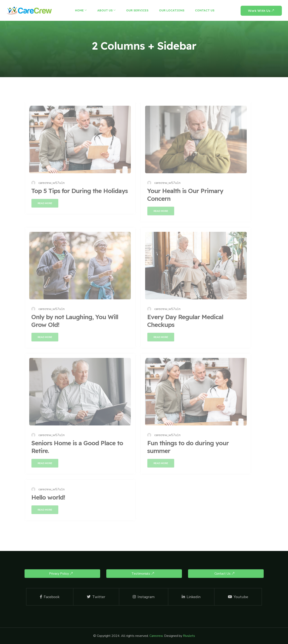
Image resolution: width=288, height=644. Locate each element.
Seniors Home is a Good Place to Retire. (77, 447)
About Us (105, 10)
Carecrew (156, 636)
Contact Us (205, 10)
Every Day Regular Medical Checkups (185, 321)
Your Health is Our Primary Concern (185, 195)
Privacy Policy (61, 574)
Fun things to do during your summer (188, 447)
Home (79, 10)
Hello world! (48, 497)
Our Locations (172, 10)
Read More (45, 203)
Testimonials (143, 574)
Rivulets (189, 636)
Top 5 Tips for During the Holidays (80, 191)
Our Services (137, 10)
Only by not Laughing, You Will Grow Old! (75, 321)
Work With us (261, 11)
